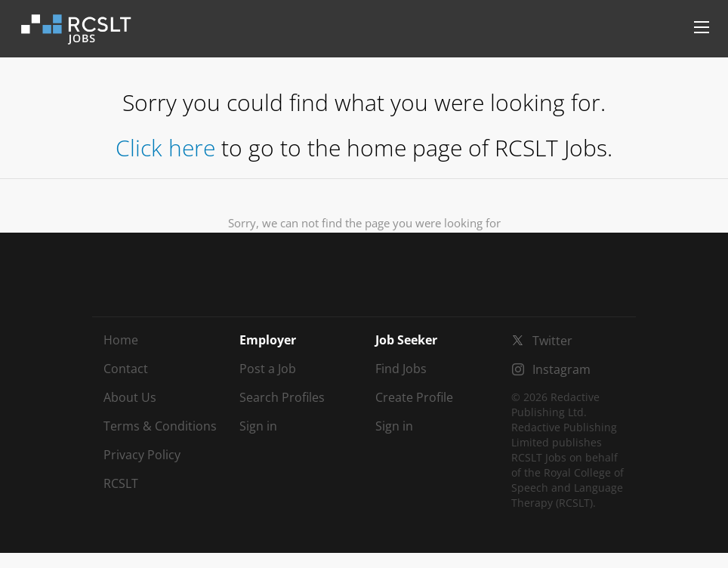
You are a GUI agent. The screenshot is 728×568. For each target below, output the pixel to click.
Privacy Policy (142, 455)
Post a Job (268, 369)
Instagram (561, 369)
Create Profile (414, 397)
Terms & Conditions (160, 426)
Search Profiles (282, 397)
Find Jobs (401, 369)
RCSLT (121, 483)
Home (121, 340)
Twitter (552, 341)
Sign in (258, 426)
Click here (165, 148)
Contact (126, 369)
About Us (130, 397)
